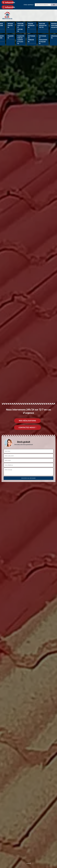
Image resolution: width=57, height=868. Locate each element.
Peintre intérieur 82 (31, 25)
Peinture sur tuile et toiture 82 (20, 27)
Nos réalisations (27, 421)
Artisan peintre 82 (10, 25)
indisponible (8, 2)
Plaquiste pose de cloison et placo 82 (21, 40)
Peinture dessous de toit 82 (43, 25)
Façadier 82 (11, 37)
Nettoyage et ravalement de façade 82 (43, 40)
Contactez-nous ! (27, 427)
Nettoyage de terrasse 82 (32, 39)
